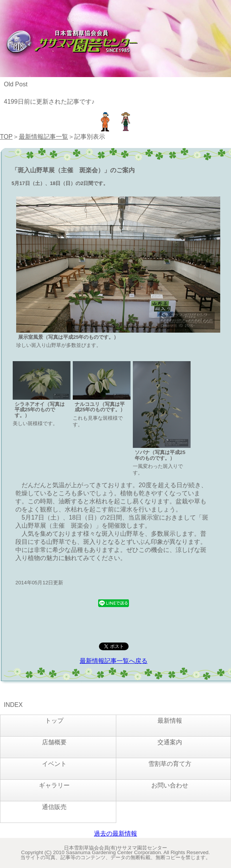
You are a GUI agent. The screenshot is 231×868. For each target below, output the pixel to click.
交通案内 (170, 742)
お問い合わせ (170, 785)
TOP (6, 137)
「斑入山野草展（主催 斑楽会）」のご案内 (73, 170)
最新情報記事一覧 (44, 137)
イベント (54, 764)
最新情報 (170, 721)
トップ (54, 721)
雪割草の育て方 (170, 764)
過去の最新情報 (115, 834)
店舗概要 (54, 742)
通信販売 (54, 807)
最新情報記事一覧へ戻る (114, 661)
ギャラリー (54, 785)
